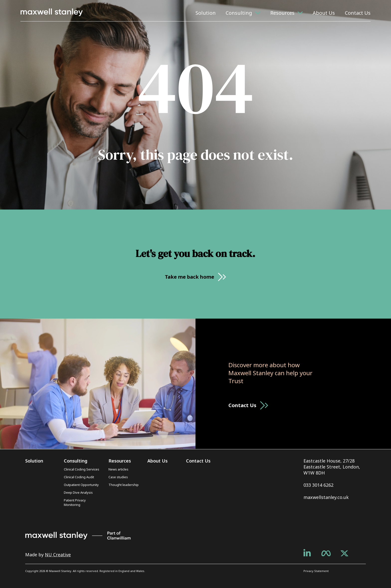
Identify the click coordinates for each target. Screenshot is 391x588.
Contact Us (358, 13)
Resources (282, 13)
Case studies (118, 477)
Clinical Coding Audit (79, 477)
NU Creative (58, 555)
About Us (324, 13)
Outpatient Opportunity (81, 485)
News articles (118, 469)
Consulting (239, 13)
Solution (206, 13)
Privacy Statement (316, 571)
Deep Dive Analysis (78, 492)
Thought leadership (124, 485)
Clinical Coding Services (82, 469)
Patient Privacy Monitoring (75, 502)
